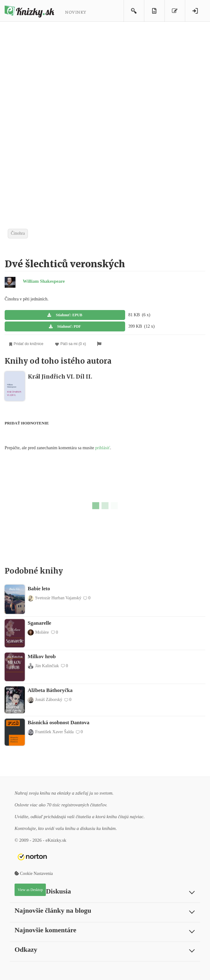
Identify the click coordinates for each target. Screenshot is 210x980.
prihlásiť (103, 448)
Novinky (76, 12)
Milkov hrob (42, 656)
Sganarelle (39, 623)
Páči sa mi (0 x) (71, 344)
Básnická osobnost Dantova (58, 723)
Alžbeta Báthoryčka (50, 690)
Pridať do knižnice (26, 344)
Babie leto (39, 589)
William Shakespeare (44, 281)
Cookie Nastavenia (34, 874)
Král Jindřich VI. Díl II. (60, 377)
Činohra (18, 233)
